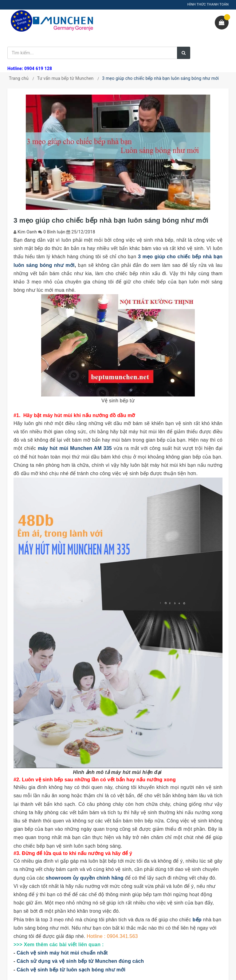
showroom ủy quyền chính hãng (85, 878)
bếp (197, 920)
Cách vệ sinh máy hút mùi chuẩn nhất (62, 953)
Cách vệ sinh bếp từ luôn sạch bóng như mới (71, 970)
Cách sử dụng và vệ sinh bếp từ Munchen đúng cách (80, 961)
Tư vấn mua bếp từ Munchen (65, 78)
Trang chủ (19, 78)
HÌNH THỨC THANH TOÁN (208, 4)
